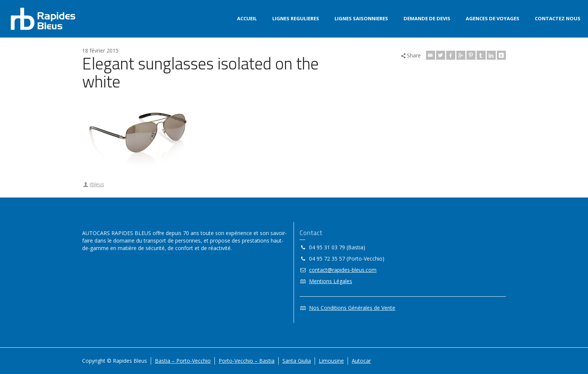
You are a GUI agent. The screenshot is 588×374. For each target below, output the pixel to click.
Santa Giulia (297, 361)
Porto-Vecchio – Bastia (247, 361)
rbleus (97, 184)
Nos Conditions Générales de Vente (352, 308)
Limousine (331, 361)
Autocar (361, 361)
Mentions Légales (331, 281)
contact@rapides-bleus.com (343, 270)
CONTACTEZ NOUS (558, 18)
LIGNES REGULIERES (296, 18)
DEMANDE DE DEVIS (427, 18)
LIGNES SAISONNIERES (361, 18)
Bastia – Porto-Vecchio (183, 361)
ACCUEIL (247, 18)
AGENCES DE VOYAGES (493, 18)
